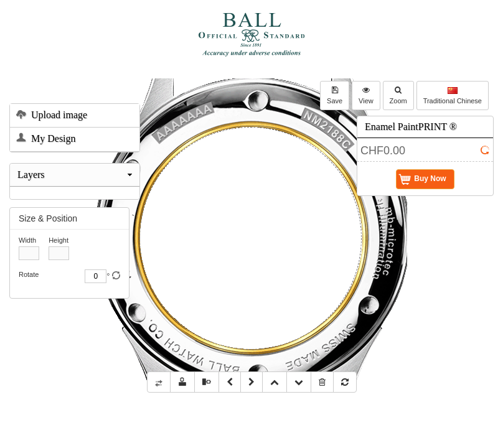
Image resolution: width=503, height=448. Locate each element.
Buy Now (423, 179)
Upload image (52, 116)
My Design (46, 139)
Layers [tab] (76, 175)
